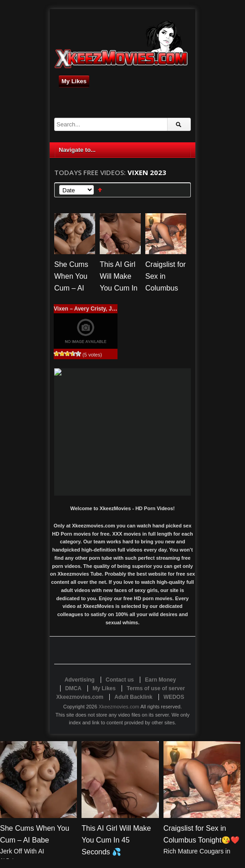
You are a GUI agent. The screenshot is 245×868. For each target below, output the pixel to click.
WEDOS (174, 697)
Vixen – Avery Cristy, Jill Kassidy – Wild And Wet (117, 309)
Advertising (80, 680)
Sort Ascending (100, 190)
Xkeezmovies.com (119, 707)
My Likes (74, 81)
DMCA (73, 688)
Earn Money (160, 680)
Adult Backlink (133, 697)
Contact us (120, 680)
